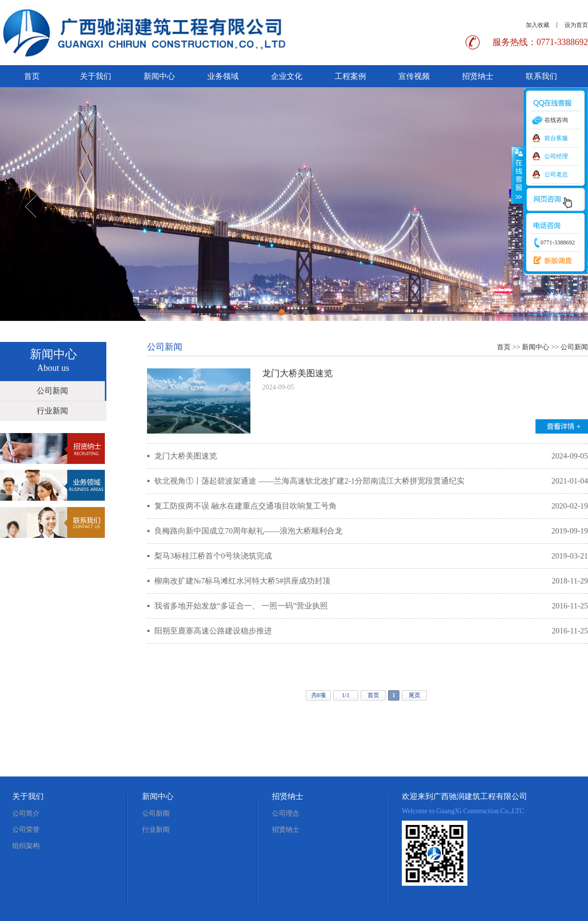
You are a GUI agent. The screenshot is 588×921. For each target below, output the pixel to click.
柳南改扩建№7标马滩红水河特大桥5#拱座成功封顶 (242, 581)
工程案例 (350, 76)
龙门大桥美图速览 (297, 373)
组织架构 (26, 846)
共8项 (318, 695)
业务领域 (223, 76)
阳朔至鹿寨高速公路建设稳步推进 (213, 631)
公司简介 (26, 813)
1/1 (346, 695)
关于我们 (96, 76)
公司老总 (556, 174)
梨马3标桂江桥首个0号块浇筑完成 (213, 556)
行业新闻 (52, 411)
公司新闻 (52, 391)
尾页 (415, 695)
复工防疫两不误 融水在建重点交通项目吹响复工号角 (245, 506)
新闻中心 (159, 76)
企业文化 (287, 76)
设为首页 (576, 25)
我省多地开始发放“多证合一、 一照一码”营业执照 (241, 606)
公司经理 (556, 156)
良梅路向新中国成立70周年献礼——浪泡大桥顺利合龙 (248, 531)
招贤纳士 (478, 76)
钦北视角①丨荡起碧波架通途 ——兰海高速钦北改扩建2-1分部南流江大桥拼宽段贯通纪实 (309, 481)
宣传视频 (414, 76)
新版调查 (550, 261)
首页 (32, 76)
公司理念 (286, 813)
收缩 (518, 175)
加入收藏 (538, 25)
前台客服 (556, 138)
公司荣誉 (26, 830)
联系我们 (541, 76)
